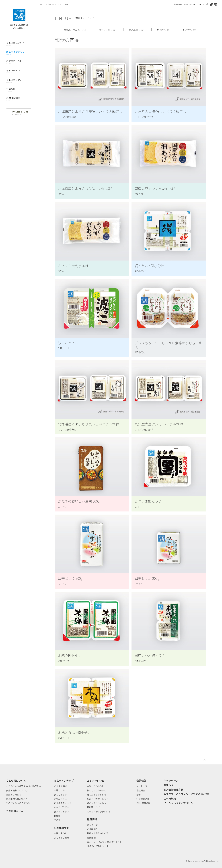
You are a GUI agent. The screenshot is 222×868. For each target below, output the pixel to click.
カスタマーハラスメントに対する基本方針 (187, 794)
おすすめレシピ (96, 780)
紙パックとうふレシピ (98, 803)
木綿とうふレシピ (96, 786)
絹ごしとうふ (60, 795)
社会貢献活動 (143, 799)
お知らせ (169, 785)
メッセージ (92, 825)
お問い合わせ (189, 4)
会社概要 (141, 790)
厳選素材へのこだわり (17, 799)
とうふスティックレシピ (99, 812)
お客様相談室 (61, 828)
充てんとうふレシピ (97, 795)
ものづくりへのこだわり (18, 803)
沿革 (139, 795)
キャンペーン (171, 780)
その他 (57, 820)
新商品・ (75, 30)
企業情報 (141, 780)
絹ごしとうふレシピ (97, 790)
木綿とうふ (59, 790)
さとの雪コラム (15, 811)
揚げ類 (57, 816)
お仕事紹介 (92, 829)
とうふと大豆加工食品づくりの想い (23, 786)
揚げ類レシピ (93, 807)
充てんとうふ (60, 799)
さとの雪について (16, 780)
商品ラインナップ (54, 4)
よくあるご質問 (62, 838)
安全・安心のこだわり (17, 790)
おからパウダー (62, 807)
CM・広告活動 (143, 803)
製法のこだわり (14, 795)
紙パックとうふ (62, 812)
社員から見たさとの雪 (98, 833)
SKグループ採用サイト (98, 846)
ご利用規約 (170, 799)
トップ (42, 4)
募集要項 (91, 838)
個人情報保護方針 (173, 790)
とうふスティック (63, 803)
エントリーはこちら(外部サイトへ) (104, 842)
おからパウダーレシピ (98, 799)
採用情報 (178, 4)
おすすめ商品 (60, 786)
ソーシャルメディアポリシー (180, 803)
